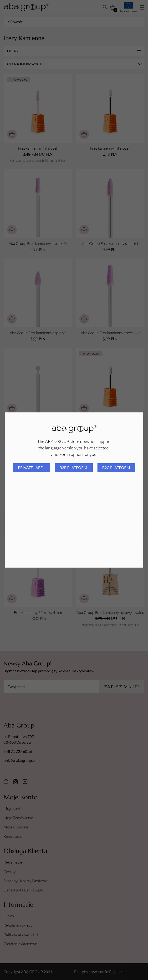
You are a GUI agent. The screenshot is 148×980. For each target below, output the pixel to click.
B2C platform (116, 467)
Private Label (32, 467)
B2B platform (74, 467)
